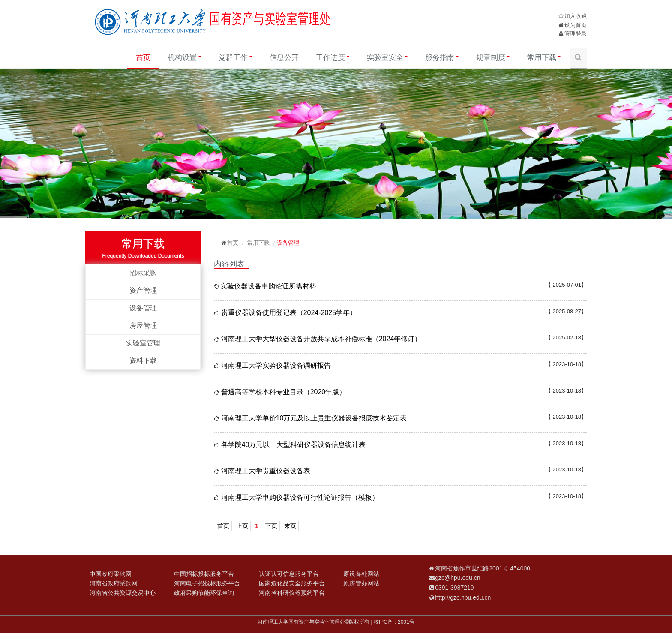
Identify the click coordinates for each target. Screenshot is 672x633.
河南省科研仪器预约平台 (292, 593)
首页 (143, 58)
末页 (290, 526)
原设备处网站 (361, 574)
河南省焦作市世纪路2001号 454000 (483, 568)
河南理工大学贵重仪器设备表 (266, 471)
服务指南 (442, 58)
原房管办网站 (361, 583)
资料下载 (143, 361)
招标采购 (143, 273)
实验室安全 (387, 58)
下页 (271, 526)
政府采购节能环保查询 (204, 593)
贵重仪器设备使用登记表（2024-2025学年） (289, 313)
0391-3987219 (454, 588)
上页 (242, 526)
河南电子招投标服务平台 (207, 583)
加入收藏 (576, 16)
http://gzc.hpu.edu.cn (463, 597)
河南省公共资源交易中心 (123, 593)
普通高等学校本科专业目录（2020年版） (284, 392)
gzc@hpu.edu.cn (457, 578)
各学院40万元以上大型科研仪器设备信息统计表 (294, 445)
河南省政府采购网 (114, 583)
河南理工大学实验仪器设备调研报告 (276, 365)
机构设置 (184, 58)
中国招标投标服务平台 (204, 574)
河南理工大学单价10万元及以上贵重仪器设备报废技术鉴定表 (314, 418)
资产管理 (143, 290)
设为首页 (576, 25)
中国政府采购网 (111, 574)
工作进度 (333, 58)
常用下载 (544, 58)
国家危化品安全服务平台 (292, 583)
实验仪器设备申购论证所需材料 (268, 286)
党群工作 (235, 58)
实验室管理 (143, 343)
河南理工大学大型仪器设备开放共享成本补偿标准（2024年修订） (321, 339)
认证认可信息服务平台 (289, 574)
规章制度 (493, 58)
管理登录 (576, 34)
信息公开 (284, 58)
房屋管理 (143, 325)
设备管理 (143, 308)
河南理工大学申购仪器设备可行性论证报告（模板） (300, 497)
